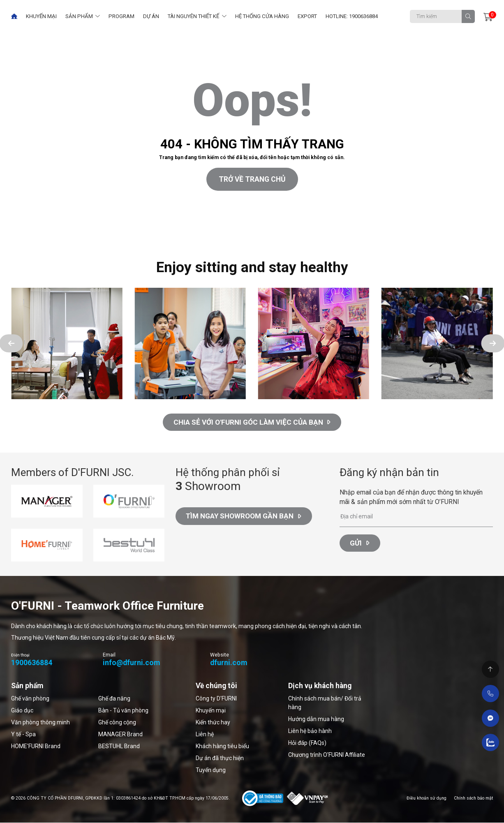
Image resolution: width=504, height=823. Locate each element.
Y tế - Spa (23, 734)
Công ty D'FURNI (216, 698)
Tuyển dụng (211, 770)
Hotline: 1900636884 (352, 16)
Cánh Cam (56, 235)
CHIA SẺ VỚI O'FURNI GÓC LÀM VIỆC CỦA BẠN (252, 422)
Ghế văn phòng (30, 698)
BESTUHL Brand (119, 746)
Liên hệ (205, 734)
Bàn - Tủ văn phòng (123, 710)
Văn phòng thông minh (40, 722)
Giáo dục (22, 710)
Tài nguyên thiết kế (193, 16)
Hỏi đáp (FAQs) (307, 743)
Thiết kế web (16, 235)
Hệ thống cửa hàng (262, 16)
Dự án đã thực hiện (220, 758)
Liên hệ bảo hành (310, 731)
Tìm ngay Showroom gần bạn (245, 518)
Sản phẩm (79, 16)
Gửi (360, 543)
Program (121, 16)
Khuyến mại (41, 16)
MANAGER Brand (120, 734)
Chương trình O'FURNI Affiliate (327, 755)
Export (307, 16)
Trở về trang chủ (252, 179)
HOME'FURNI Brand (36, 746)
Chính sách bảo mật (473, 799)
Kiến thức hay (213, 722)
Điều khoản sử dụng (427, 799)
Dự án (151, 16)
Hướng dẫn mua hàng (316, 719)
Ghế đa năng (114, 698)
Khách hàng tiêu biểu (222, 746)
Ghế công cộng (117, 722)
